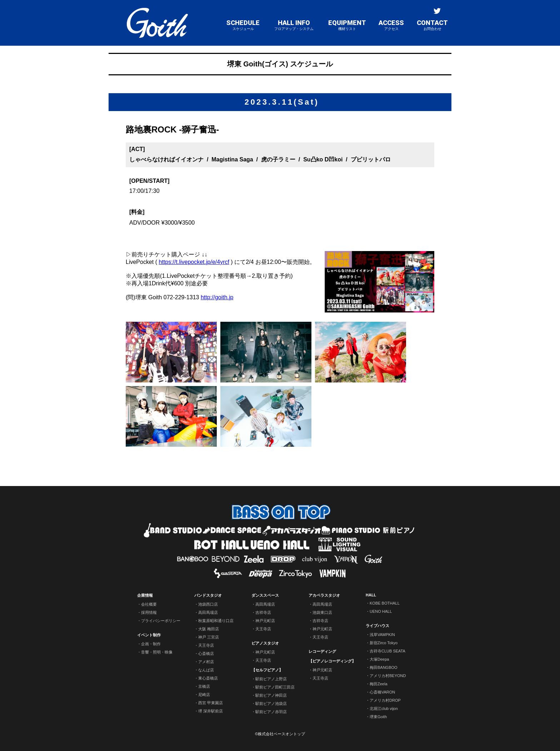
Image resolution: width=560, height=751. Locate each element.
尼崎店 (204, 695)
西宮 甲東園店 (211, 703)
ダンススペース (265, 595)
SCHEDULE (243, 25)
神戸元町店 (265, 621)
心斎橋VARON (382, 692)
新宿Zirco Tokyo (384, 643)
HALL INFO (294, 25)
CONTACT (432, 25)
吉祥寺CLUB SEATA (387, 651)
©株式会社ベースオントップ (280, 734)
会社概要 (149, 604)
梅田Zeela (379, 684)
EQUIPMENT (347, 25)
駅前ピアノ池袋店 (271, 704)
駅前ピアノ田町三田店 (275, 687)
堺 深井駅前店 (211, 711)
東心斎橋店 (208, 678)
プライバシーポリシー (161, 621)
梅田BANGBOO (384, 667)
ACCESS (391, 25)
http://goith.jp (217, 297)
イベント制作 (149, 635)
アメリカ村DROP (385, 700)
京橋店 (204, 686)
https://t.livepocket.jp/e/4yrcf (194, 262)
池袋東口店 (322, 612)
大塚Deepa (379, 659)
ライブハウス (377, 626)
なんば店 (206, 670)
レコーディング (322, 651)
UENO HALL (381, 611)
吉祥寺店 (263, 612)
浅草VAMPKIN (382, 635)
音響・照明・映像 (157, 652)
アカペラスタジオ (324, 595)
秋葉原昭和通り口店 (216, 621)
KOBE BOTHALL (385, 603)
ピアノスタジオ (265, 643)
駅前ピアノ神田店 (271, 695)
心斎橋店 (206, 654)
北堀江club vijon (384, 709)
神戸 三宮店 (209, 637)
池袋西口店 (208, 604)
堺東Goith (378, 717)
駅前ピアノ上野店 (271, 679)
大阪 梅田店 (209, 629)
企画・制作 (151, 644)
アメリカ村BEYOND (388, 676)
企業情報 (145, 595)
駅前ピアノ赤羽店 (271, 712)
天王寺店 (206, 645)
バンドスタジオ (208, 595)
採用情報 (149, 612)
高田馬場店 (208, 612)
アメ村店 (206, 662)
